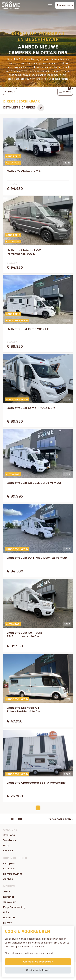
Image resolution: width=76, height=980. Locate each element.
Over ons (9, 835)
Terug (10, 92)
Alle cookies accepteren (38, 962)
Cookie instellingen (38, 970)
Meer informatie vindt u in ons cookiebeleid (29, 953)
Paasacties (65, 5)
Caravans (9, 869)
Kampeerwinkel (13, 874)
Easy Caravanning (14, 907)
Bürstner (9, 897)
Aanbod (8, 879)
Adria (7, 892)
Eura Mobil (10, 917)
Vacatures (9, 840)
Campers (9, 863)
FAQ (6, 845)
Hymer (7, 923)
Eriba (6, 912)
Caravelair (9, 902)
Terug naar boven (61, 819)
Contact (8, 851)
